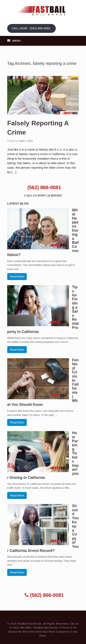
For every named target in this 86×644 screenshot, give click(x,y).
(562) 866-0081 (44, 187)
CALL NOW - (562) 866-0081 (31, 28)
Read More (17, 277)
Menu (14, 41)
